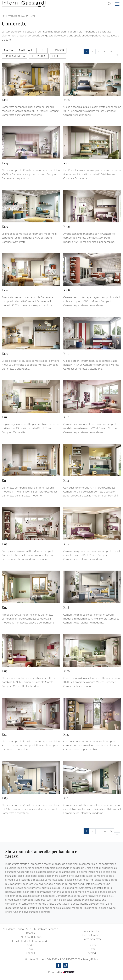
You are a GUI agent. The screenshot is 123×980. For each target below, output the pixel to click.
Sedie (31, 945)
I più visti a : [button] (39, 56)
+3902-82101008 (33, 937)
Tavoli (31, 949)
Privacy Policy (90, 959)
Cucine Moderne (92, 931)
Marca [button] (9, 50)
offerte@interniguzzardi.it (35, 941)
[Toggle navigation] (117, 4)
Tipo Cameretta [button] (14, 56)
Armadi (92, 953)
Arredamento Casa (16, 16)
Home (4, 16)
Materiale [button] (26, 50)
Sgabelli (31, 953)
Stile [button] (42, 50)
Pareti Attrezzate (92, 939)
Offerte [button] (58, 56)
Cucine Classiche (92, 935)
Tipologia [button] (58, 50)
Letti (92, 949)
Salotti (92, 945)
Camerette (31, 16)
